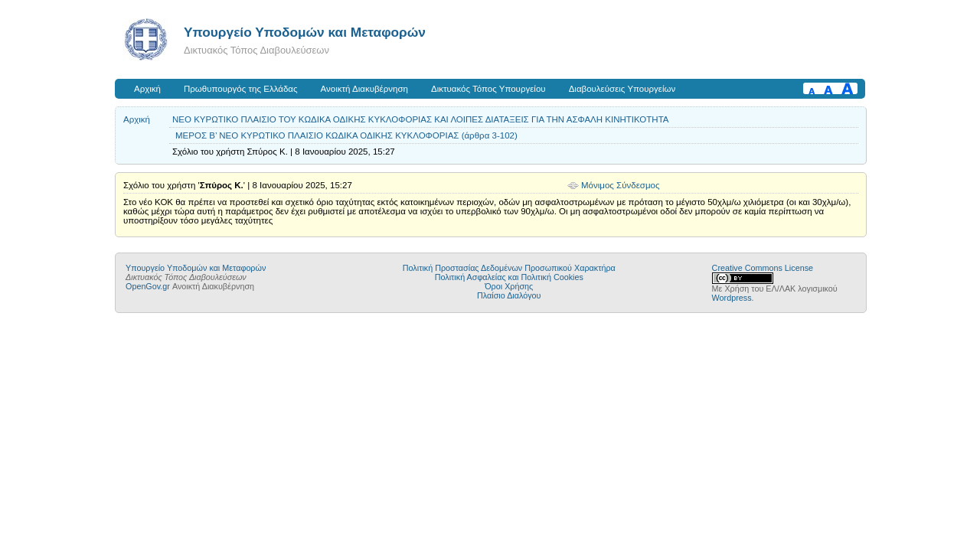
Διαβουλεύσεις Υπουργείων (622, 89)
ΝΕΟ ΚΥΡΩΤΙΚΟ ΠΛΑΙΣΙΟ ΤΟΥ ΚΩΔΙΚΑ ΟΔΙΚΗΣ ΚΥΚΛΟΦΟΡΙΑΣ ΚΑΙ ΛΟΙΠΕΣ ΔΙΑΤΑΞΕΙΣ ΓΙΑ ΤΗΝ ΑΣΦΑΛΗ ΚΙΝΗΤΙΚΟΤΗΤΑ (421, 119)
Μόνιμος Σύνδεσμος (621, 185)
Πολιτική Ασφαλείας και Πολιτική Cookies (509, 277)
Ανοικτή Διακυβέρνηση (364, 89)
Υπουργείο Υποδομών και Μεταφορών (305, 32)
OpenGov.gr (148, 286)
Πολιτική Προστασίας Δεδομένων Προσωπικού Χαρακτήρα (509, 268)
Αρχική (147, 89)
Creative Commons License (763, 268)
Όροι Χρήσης (509, 286)
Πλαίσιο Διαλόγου (509, 295)
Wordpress (732, 298)
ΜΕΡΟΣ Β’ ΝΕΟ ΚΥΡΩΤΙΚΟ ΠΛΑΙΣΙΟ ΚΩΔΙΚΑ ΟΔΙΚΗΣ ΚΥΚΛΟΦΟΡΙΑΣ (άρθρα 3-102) (346, 135)
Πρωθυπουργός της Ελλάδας (241, 89)
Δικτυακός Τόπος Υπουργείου (488, 89)
